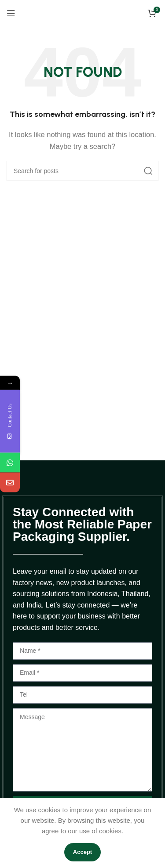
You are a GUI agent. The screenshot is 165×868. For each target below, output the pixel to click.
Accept (82, 852)
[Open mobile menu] (11, 13)
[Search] (82, 171)
